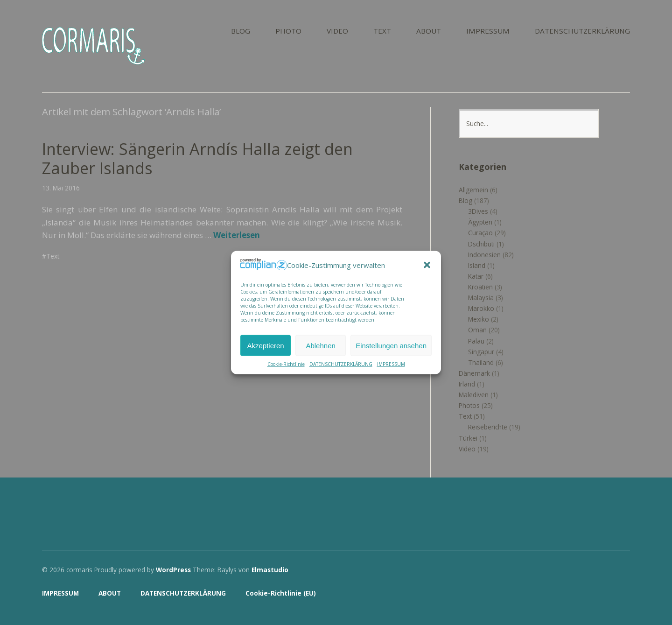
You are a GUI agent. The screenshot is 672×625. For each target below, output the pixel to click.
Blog (465, 200)
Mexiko (479, 319)
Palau (476, 341)
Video (467, 449)
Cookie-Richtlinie (286, 364)
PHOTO (288, 32)
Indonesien (484, 255)
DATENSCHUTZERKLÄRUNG (341, 364)
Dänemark (474, 373)
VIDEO (337, 32)
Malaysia (481, 298)
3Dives (478, 211)
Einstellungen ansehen (391, 345)
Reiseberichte (488, 427)
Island (477, 265)
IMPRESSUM (391, 364)
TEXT (382, 32)
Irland (467, 384)
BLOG (241, 32)
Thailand (481, 362)
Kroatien (480, 287)
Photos (469, 405)
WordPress (173, 570)
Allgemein (473, 190)
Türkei (468, 438)
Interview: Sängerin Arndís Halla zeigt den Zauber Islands (197, 158)
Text (53, 256)
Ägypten (480, 222)
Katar (476, 276)
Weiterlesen (237, 235)
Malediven (474, 395)
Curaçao (480, 233)
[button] (427, 265)
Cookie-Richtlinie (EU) (281, 593)
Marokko (481, 308)
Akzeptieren (265, 345)
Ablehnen (320, 345)
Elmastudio (270, 570)
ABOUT (429, 32)
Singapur (481, 352)
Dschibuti (481, 244)
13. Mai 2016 (61, 188)
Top (620, 594)
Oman (477, 330)
